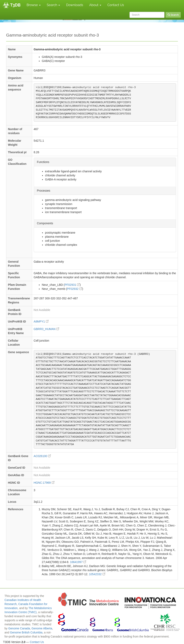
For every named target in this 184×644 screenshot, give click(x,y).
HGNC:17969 (44, 483)
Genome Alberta (42, 628)
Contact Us (116, 5)
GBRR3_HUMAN (46, 329)
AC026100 (42, 456)
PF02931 (72, 285)
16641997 (78, 562)
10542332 (97, 574)
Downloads (75, 5)
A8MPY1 (41, 321)
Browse (34, 5)
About (95, 5)
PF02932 (75, 289)
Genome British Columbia (26, 632)
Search (53, 5)
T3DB (15, 5)
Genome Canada (19, 628)
